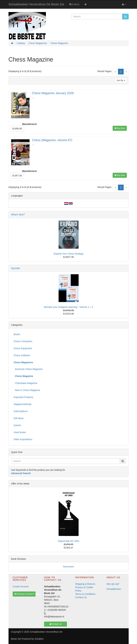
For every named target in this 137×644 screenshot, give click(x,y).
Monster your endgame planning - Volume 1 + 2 (68, 307)
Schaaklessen (114, 589)
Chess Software (22, 355)
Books (17, 334)
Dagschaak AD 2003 (69, 541)
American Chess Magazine (28, 369)
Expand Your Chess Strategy (68, 254)
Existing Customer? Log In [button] (25, 594)
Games (17, 425)
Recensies (68, 567)
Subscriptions (21, 411)
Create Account (21, 586)
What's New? (18, 215)
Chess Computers (23, 341)
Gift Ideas (19, 418)
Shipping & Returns (85, 584)
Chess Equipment (23, 348)
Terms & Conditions (85, 594)
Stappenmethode (23, 404)
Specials (16, 268)
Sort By (121, 80)
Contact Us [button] (55, 624)
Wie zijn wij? (113, 584)
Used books (20, 432)
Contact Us (81, 597)
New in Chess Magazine (27, 390)
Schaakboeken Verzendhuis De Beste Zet (36, 4)
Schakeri (39, 639)
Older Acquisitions (23, 439)
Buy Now (120, 128)
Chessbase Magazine (26, 383)
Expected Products (24, 397)
